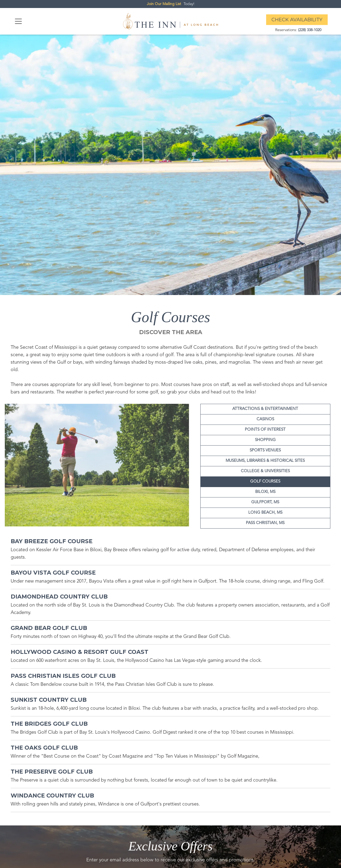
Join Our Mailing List (164, 4)
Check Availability (297, 20)
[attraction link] (52, 542)
